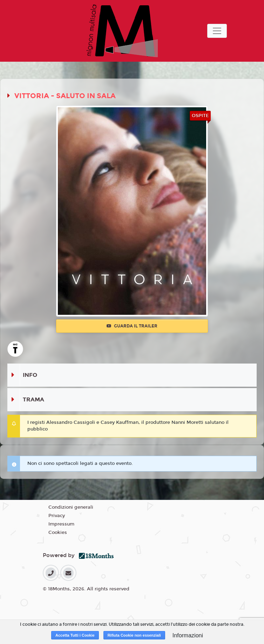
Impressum (61, 524)
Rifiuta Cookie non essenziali (134, 635)
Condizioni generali (71, 507)
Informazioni (188, 635)
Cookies (58, 533)
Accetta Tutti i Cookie (75, 635)
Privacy (57, 516)
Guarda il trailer (132, 326)
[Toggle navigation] (217, 31)
